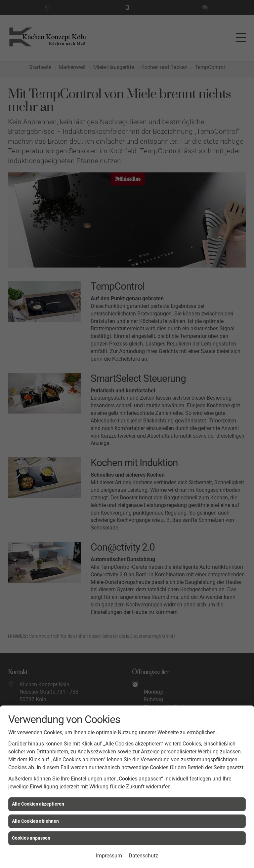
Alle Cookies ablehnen (35, 821)
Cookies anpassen (31, 838)
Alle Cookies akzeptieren (38, 804)
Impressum (109, 856)
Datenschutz (143, 856)
